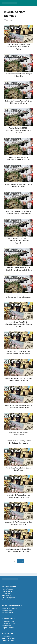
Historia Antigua (7, 591)
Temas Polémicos (7, 613)
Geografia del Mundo (8, 621)
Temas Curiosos (7, 626)
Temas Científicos (7, 611)
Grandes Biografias (8, 600)
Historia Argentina (7, 589)
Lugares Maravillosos (8, 623)
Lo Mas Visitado (7, 636)
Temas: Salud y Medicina (10, 608)
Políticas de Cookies (8, 641)
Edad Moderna (7, 596)
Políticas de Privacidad (9, 638)
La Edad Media (7, 593)
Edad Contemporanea (9, 598)
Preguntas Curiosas (8, 628)
